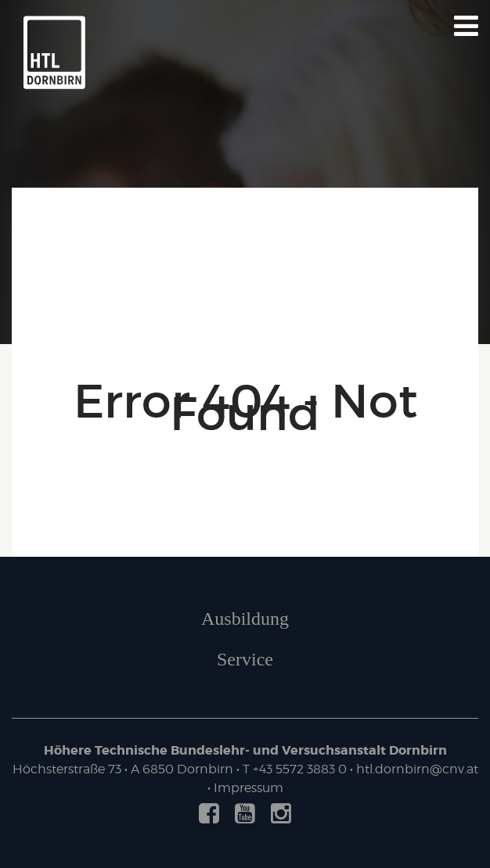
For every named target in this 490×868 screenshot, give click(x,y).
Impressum (249, 788)
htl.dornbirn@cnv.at (417, 769)
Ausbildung (245, 619)
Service (245, 659)
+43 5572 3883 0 (300, 769)
